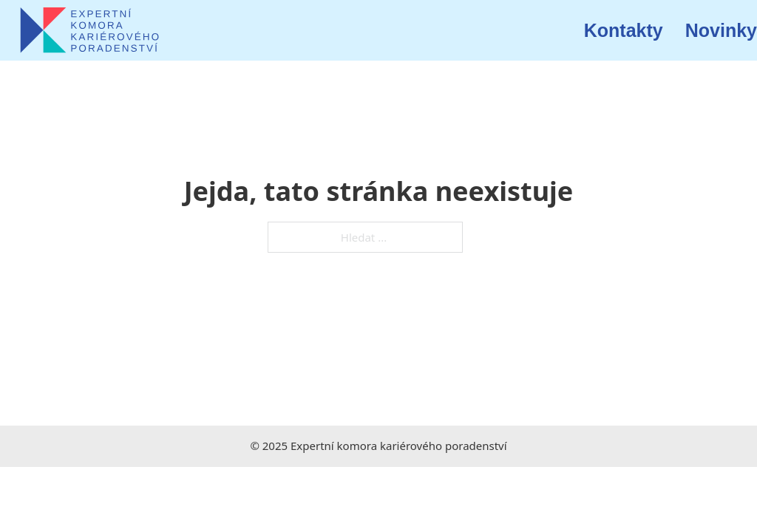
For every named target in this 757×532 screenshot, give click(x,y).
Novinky (721, 30)
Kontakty (624, 30)
